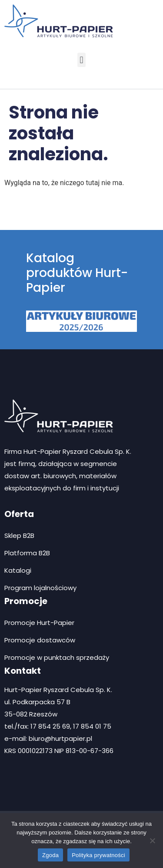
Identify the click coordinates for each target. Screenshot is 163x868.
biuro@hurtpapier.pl (60, 738)
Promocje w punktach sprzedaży (57, 657)
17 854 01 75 (92, 726)
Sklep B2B (19, 535)
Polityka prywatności (98, 855)
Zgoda (50, 855)
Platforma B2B (27, 553)
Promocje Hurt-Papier (39, 623)
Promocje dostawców (40, 640)
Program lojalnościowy (40, 588)
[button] (81, 60)
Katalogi (18, 570)
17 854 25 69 (50, 726)
